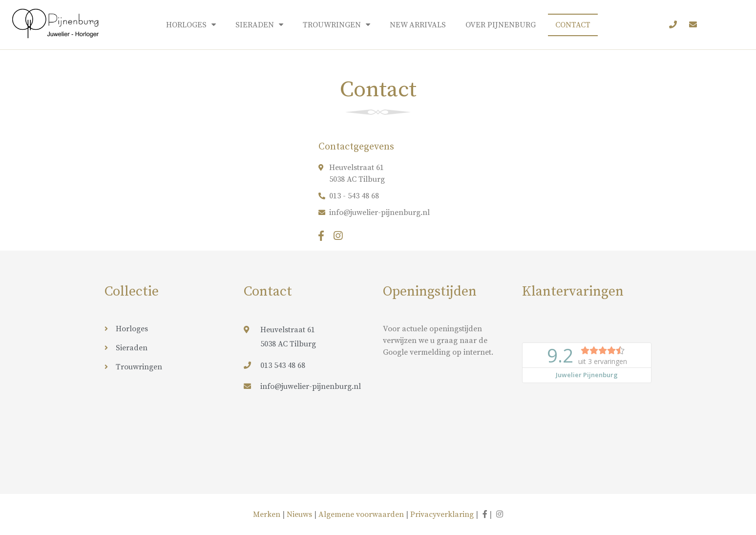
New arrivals (418, 25)
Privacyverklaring (442, 514)
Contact (573, 25)
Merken (268, 514)
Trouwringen (336, 25)
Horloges (191, 25)
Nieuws (299, 514)
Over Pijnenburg (501, 25)
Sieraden (259, 25)
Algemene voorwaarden (361, 514)
